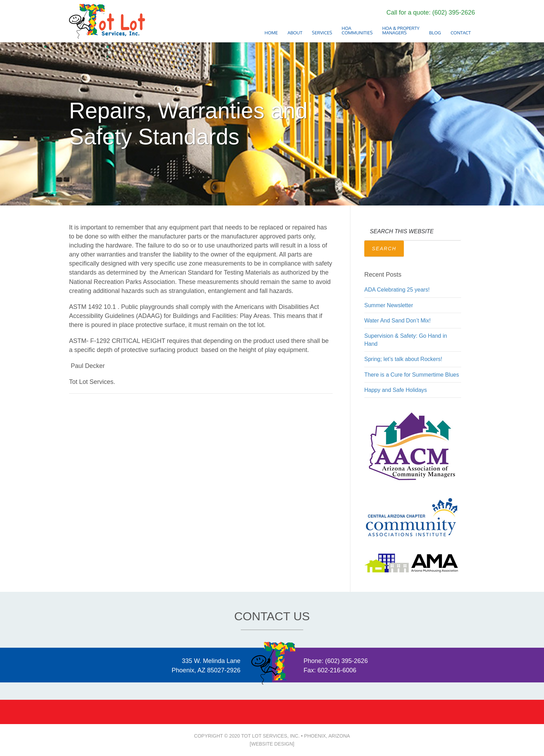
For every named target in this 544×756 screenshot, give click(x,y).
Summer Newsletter (389, 305)
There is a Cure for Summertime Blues (412, 375)
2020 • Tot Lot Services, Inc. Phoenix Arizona (107, 21)
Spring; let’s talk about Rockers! (403, 359)
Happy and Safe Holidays (396, 390)
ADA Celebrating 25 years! (397, 290)
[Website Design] (272, 744)
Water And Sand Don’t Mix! (398, 321)
